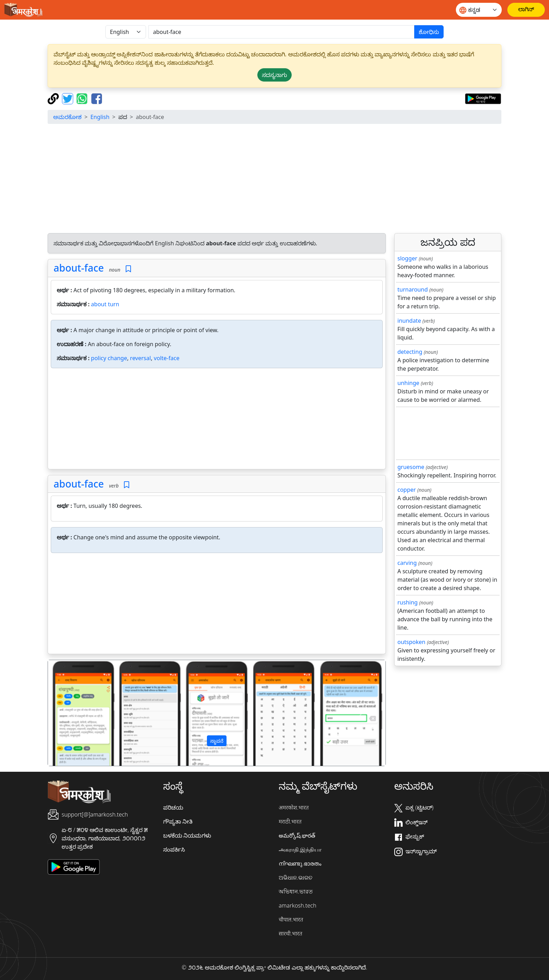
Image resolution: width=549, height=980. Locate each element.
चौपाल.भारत (291, 919)
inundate (409, 321)
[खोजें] (282, 32)
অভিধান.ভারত (296, 891)
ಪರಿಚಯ (173, 807)
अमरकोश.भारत (294, 807)
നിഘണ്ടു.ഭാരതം (300, 863)
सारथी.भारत (290, 933)
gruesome (411, 467)
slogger (407, 258)
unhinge (408, 383)
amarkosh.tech (297, 905)
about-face (79, 268)
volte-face (166, 358)
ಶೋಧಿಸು (429, 32)
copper (407, 490)
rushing (408, 602)
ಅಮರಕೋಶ (67, 117)
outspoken (411, 642)
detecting (410, 352)
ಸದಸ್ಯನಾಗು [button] (274, 75)
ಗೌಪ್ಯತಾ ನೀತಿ (178, 821)
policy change (109, 358)
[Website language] (479, 10)
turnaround (413, 289)
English (100, 117)
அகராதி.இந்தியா (300, 849)
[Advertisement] (274, 178)
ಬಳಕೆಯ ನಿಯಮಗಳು (187, 835)
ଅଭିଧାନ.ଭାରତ (296, 877)
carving (407, 563)
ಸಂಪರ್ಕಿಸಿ (174, 849)
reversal (140, 358)
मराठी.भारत (290, 821)
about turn (105, 304)
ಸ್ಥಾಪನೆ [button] (217, 741)
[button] (73, 713)
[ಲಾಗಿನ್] (526, 10)
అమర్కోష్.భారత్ (297, 835)
